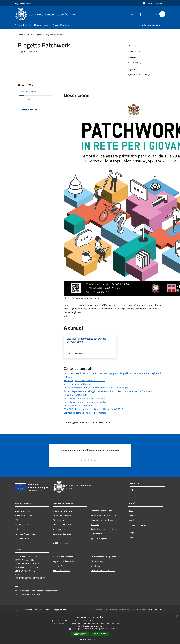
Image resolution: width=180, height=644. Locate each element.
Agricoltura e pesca (99, 538)
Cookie (47, 610)
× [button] (177, 616)
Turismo (56, 538)
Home (20, 35)
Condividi (135, 46)
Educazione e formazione (101, 511)
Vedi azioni (135, 51)
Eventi (131, 537)
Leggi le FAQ (58, 566)
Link (66, 316)
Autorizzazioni (97, 534)
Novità (29, 35)
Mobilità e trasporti (61, 543)
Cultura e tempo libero (62, 515)
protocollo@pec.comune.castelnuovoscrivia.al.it (36, 591)
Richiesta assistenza (61, 570)
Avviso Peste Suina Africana (77, 384)
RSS (16, 610)
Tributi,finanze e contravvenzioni (105, 520)
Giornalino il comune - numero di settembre (85, 413)
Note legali (95, 566)
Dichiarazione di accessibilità (103, 570)
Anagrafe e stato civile (62, 511)
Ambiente (95, 524)
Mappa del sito (60, 610)
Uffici (17, 520)
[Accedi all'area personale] (152, 3)
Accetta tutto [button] (80, 634)
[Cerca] (162, 14)
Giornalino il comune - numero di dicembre (85, 398)
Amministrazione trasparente (103, 557)
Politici (18, 529)
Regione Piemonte (23, 3)
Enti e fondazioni (22, 525)
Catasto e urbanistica (62, 534)
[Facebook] (139, 14)
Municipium (152, 610)
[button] (90, 640)
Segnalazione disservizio (63, 561)
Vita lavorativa (59, 520)
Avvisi (131, 520)
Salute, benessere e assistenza (104, 529)
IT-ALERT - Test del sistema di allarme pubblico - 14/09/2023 (93, 409)
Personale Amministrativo (26, 534)
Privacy (38, 610)
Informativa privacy (99, 561)
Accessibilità (27, 610)
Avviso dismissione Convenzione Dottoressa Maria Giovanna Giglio (96, 388)
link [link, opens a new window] (115, 629)
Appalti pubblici (59, 529)
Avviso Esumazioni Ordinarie (78, 406)
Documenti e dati (22, 538)
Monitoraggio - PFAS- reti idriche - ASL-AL (85, 380)
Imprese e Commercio (62, 525)
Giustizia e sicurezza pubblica (103, 515)
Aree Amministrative (24, 515)
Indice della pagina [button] (28, 91)
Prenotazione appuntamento (65, 557)
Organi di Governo (22, 511)
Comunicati (133, 515)
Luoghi (131, 533)
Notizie (39, 35)
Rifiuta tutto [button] (100, 634)
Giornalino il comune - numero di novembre (85, 402)
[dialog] (90, 629)
